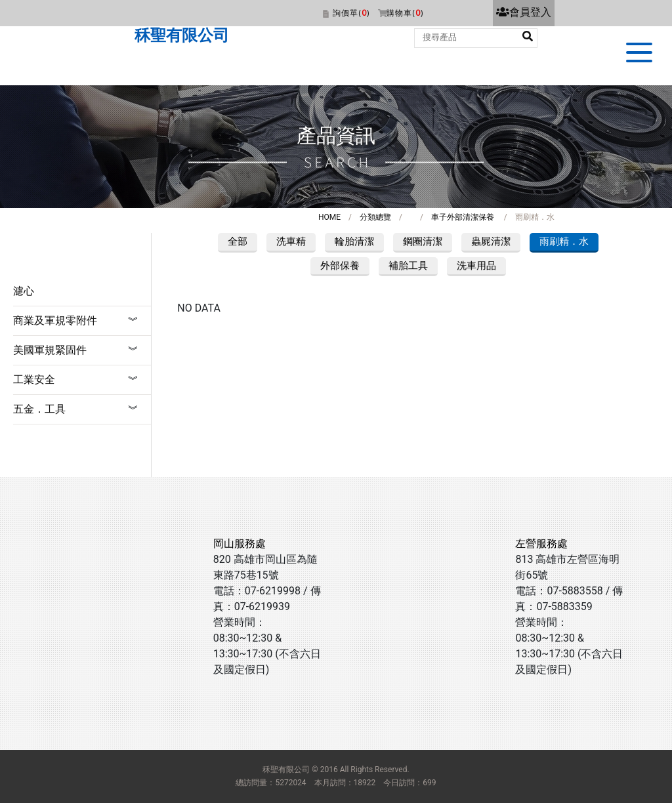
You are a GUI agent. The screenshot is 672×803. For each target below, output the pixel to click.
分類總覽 (375, 217)
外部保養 (340, 266)
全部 (238, 241)
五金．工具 (39, 409)
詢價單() (351, 13)
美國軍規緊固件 (50, 350)
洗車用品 (476, 266)
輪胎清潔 (354, 241)
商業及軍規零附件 (55, 320)
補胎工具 (408, 266)
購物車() (405, 13)
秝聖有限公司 (182, 35)
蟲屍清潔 (491, 241)
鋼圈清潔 (423, 241)
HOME (329, 217)
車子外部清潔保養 (463, 217)
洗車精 (291, 241)
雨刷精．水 (564, 241)
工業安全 (34, 380)
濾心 (24, 291)
